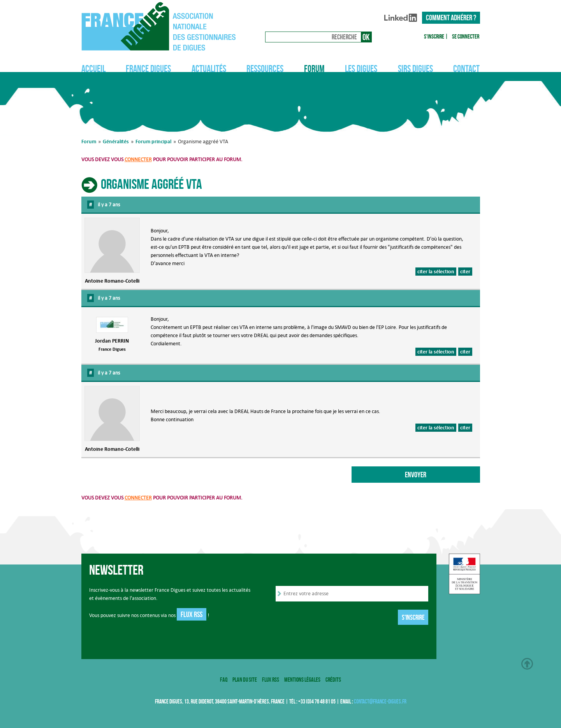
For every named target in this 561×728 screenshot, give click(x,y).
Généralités (116, 141)
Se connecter (466, 36)
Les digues (361, 69)
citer (465, 271)
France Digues (148, 69)
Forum (314, 69)
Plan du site (245, 680)
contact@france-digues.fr (380, 702)
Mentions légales (302, 680)
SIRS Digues (415, 69)
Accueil (93, 69)
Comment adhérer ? (451, 18)
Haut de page (527, 664)
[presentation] (335, 618)
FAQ (224, 680)
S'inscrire (434, 36)
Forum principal (153, 141)
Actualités (209, 69)
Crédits (333, 680)
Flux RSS (192, 614)
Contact (466, 69)
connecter (138, 159)
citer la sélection (436, 271)
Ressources (265, 69)
